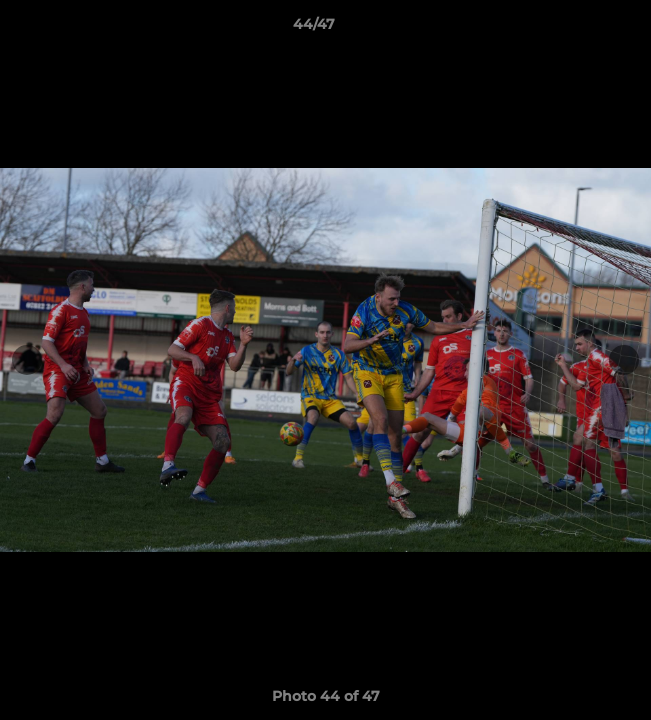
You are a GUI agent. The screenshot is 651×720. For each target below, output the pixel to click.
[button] (579, 29)
